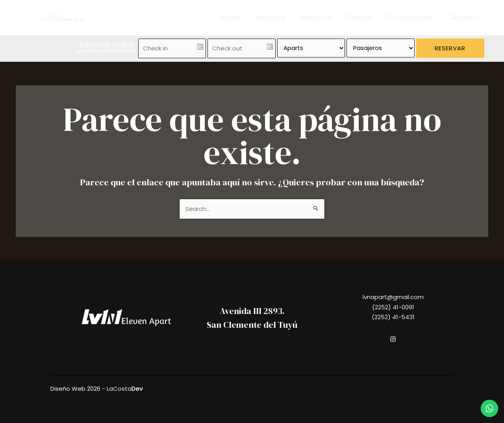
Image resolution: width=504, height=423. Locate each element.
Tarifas (359, 17)
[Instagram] (393, 339)
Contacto (463, 17)
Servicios (271, 17)
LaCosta (125, 389)
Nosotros (317, 17)
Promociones (409, 17)
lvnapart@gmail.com (393, 297)
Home (230, 17)
